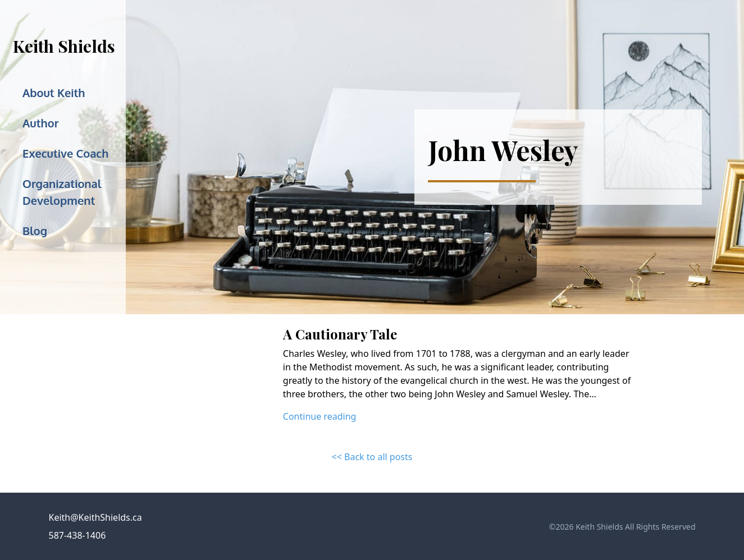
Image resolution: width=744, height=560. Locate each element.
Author (40, 123)
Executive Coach (65, 153)
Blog (35, 231)
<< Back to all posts (372, 457)
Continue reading (320, 416)
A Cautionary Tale (340, 334)
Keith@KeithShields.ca (95, 517)
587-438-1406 (77, 535)
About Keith (54, 93)
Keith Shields (64, 46)
